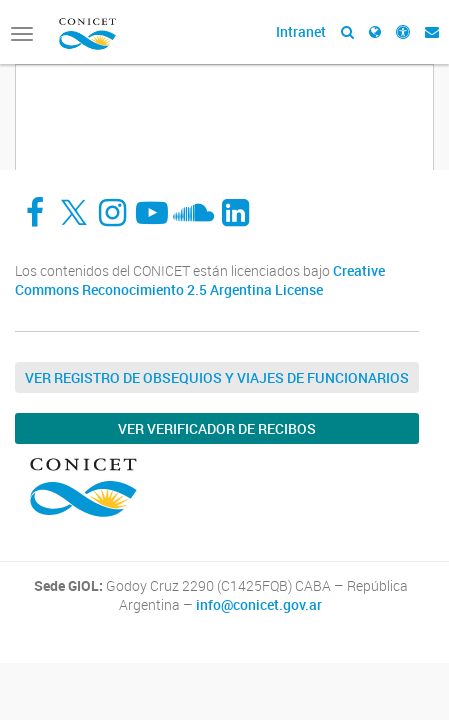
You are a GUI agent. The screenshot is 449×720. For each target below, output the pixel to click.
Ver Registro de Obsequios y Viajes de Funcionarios (217, 377)
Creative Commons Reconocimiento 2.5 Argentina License (200, 280)
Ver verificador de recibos (217, 428)
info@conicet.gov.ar (259, 605)
